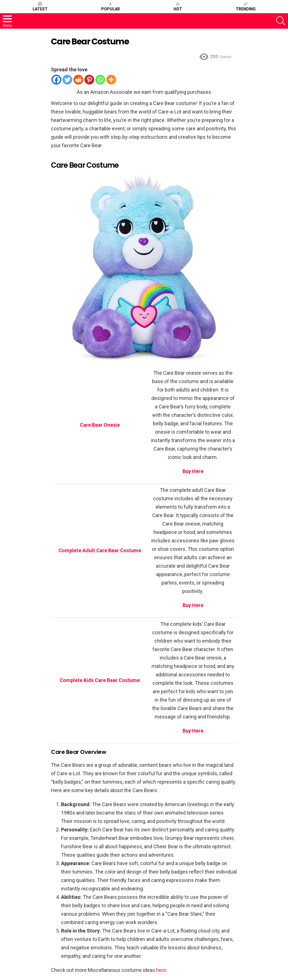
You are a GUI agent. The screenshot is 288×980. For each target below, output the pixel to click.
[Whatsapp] (100, 80)
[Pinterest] (89, 80)
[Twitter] (67, 80)
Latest (40, 6)
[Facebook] (56, 80)
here (161, 970)
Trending (246, 6)
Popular (111, 6)
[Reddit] (78, 80)
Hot (178, 6)
